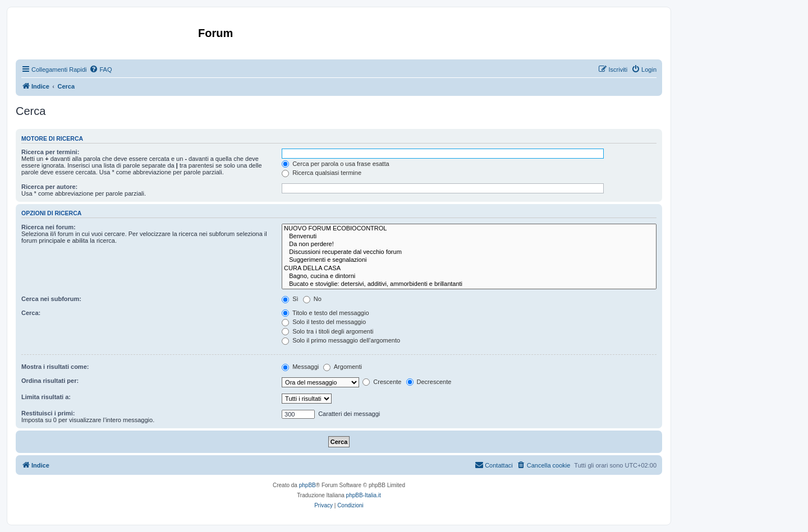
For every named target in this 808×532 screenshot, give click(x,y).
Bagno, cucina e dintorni (469, 276)
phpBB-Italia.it (364, 495)
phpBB (307, 485)
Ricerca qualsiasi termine (322, 173)
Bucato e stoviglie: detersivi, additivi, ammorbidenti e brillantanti (469, 284)
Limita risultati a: (46, 397)
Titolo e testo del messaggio (325, 313)
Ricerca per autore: (49, 187)
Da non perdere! (469, 244)
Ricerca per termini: (50, 152)
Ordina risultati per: (50, 381)
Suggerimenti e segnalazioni (469, 260)
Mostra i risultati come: (55, 367)
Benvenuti (469, 237)
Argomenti (343, 367)
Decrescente (429, 382)
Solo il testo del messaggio (324, 322)
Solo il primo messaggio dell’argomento (341, 340)
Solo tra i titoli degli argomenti (327, 331)
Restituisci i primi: (48, 413)
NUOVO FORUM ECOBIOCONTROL (469, 229)
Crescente (382, 382)
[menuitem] (100, 70)
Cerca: (31, 313)
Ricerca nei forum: (49, 227)
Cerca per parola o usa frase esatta (335, 164)
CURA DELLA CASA (469, 269)
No (312, 299)
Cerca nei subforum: (51, 299)
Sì (290, 299)
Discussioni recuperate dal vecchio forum (469, 252)
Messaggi (300, 367)
